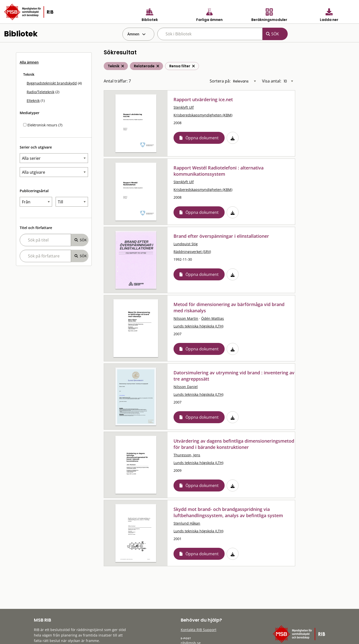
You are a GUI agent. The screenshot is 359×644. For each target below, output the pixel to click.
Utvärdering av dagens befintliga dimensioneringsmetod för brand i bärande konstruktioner (234, 444)
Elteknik (33, 101)
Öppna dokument (202, 138)
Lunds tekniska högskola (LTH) (198, 326)
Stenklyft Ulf (184, 107)
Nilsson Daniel (186, 387)
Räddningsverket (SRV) (192, 252)
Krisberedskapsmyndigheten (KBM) (203, 115)
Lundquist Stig (186, 244)
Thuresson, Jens (187, 455)
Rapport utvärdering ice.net (203, 99)
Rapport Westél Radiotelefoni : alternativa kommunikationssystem (219, 171)
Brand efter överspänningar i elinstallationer (221, 236)
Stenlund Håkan (187, 523)
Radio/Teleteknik (41, 92)
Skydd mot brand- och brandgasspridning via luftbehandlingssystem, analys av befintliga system (228, 512)
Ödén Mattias (213, 318)
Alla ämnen (29, 62)
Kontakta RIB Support (199, 630)
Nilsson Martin (186, 318)
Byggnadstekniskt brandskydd (52, 83)
